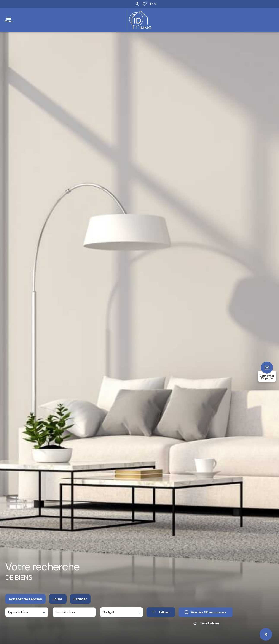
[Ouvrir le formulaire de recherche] (161, 613)
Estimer (80, 599)
